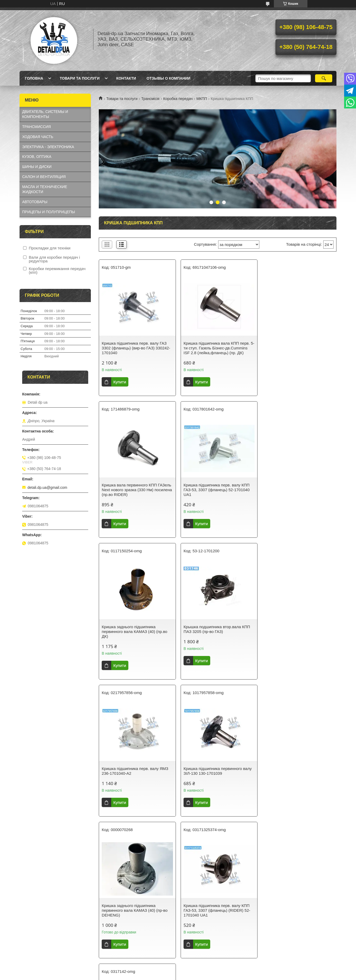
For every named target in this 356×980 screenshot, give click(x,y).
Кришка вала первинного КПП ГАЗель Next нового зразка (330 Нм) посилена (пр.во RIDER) (298, 348)
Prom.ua (203, 860)
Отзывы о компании (168, 78)
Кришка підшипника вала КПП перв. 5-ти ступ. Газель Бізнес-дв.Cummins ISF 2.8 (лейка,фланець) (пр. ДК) (216, 348)
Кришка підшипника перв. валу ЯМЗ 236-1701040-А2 (135, 629)
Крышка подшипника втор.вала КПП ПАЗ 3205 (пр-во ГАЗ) (297, 487)
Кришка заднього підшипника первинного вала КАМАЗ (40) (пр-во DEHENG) (296, 632)
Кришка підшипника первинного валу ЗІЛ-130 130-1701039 (217, 629)
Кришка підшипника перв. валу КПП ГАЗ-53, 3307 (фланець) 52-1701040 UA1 (135, 490)
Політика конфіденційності (208, 869)
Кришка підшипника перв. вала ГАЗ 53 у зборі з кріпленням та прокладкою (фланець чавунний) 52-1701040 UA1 (216, 776)
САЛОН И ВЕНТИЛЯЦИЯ (44, 177)
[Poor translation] (19, 902)
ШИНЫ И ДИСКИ (37, 167)
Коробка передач (178, 99)
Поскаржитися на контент (167, 869)
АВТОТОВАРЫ (35, 202)
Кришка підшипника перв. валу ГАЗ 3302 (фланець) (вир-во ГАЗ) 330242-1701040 (136, 348)
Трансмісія (150, 99)
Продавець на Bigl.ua (178, 864)
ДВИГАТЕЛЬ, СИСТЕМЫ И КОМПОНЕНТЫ (45, 114)
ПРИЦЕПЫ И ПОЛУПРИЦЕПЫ (49, 212)
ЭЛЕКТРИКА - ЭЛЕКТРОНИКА (48, 147)
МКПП (202, 99)
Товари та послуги (80, 78)
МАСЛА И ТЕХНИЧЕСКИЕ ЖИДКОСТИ (45, 189)
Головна (34, 78)
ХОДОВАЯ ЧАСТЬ (38, 137)
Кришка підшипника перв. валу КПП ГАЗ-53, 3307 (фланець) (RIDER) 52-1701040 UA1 (135, 773)
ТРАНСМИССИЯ (36, 127)
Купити (120, 382)
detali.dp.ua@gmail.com (47, 487)
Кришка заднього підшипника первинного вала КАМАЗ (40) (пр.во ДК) (215, 490)
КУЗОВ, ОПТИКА (37, 157)
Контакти (126, 78)
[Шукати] (324, 78)
